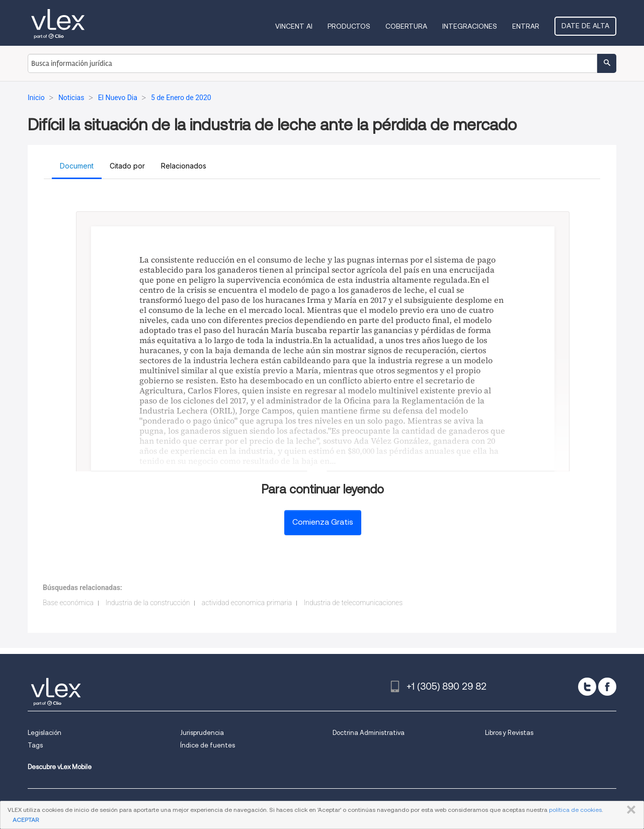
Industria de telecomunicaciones (353, 603)
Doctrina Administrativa (369, 733)
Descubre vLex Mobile (60, 767)
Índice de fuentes (208, 745)
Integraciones (470, 26)
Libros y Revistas (509, 733)
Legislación (45, 733)
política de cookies (575, 810)
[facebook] (607, 687)
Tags (35, 745)
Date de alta (585, 26)
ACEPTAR (26, 820)
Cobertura (406, 26)
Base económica (68, 603)
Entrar (526, 26)
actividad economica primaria (247, 603)
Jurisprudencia (202, 733)
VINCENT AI (294, 26)
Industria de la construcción (147, 603)
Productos (349, 26)
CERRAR (629, 810)
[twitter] (587, 687)
